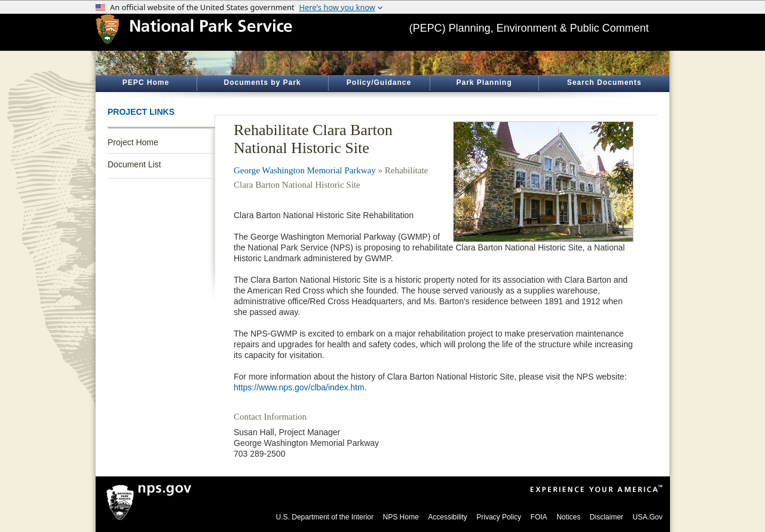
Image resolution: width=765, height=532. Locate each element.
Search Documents (605, 82)
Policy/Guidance (379, 82)
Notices (568, 517)
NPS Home (401, 517)
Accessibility (447, 517)
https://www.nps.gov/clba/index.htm (299, 387)
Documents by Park (262, 82)
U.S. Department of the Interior (325, 517)
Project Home (133, 142)
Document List (134, 164)
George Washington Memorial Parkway (305, 170)
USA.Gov (647, 517)
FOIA (539, 517)
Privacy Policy (499, 517)
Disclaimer (607, 517)
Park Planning (484, 82)
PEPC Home (146, 82)
